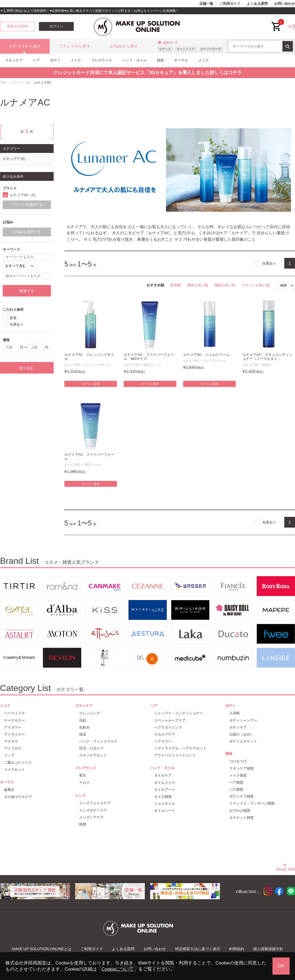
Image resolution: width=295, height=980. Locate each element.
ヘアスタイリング (168, 727)
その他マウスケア (18, 797)
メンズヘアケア (91, 817)
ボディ (55, 60)
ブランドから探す (75, 46)
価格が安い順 (198, 285)
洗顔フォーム (152, 365)
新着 (13, 318)
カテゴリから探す (25, 46)
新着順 (176, 285)
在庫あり (269, 263)
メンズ (203, 60)
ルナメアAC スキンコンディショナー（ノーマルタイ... (268, 357)
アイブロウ (13, 748)
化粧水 (266, 365)
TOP (3, 83)
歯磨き (9, 790)
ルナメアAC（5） (24, 195)
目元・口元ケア (91, 748)
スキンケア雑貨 (241, 768)
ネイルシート (165, 811)
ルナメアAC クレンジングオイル (89, 357)
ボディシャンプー (243, 720)
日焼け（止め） (241, 734)
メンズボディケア (93, 810)
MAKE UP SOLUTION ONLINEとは (42, 949)
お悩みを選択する (27, 232)
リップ (9, 755)
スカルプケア (165, 734)
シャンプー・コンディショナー (179, 713)
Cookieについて (117, 969)
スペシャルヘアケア (170, 720)
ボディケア (238, 727)
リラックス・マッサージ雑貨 (252, 803)
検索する (27, 291)
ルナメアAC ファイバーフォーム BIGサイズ (149, 357)
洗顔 (83, 720)
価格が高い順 (225, 285)
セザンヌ (165, 49)
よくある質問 (257, 4)
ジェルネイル (165, 804)
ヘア (36, 60)
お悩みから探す (124, 46)
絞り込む (27, 368)
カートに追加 (91, 384)
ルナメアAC (72, 365)
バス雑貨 (236, 789)
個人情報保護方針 (268, 949)
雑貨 (160, 60)
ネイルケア (163, 775)
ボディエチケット (243, 741)
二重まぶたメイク (18, 763)
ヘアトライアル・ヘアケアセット (180, 748)
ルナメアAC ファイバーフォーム (89, 457)
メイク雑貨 (238, 775)
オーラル (181, 60)
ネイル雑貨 (163, 797)
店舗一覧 (206, 4)
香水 (83, 775)
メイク (76, 60)
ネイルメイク (165, 783)
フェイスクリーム (215, 361)
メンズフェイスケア (95, 803)
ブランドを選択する (27, 205)
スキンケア (14, 60)
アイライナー (14, 734)
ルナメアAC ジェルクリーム (206, 355)
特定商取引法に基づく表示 (198, 949)
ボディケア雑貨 (241, 796)
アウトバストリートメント (175, 755)
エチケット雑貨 (241, 818)
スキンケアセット (93, 755)
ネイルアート (165, 790)
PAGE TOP (286, 869)
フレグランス (102, 60)
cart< (276, 22)
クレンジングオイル (97, 365)
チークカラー (14, 720)
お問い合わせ (285, 4)
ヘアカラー (163, 741)
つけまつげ (238, 761)
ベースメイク (14, 713)
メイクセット (14, 769)
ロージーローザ (211, 49)
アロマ (84, 783)
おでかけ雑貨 (240, 811)
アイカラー (13, 727)
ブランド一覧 (20, 83)
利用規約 (237, 949)
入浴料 (235, 713)
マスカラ (11, 741)
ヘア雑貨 (236, 782)
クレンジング (90, 713)
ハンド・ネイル (134, 60)
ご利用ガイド (230, 4)
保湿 (83, 734)
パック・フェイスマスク (98, 741)
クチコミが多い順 (256, 285)
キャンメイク (186, 49)
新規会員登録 (17, 26)
